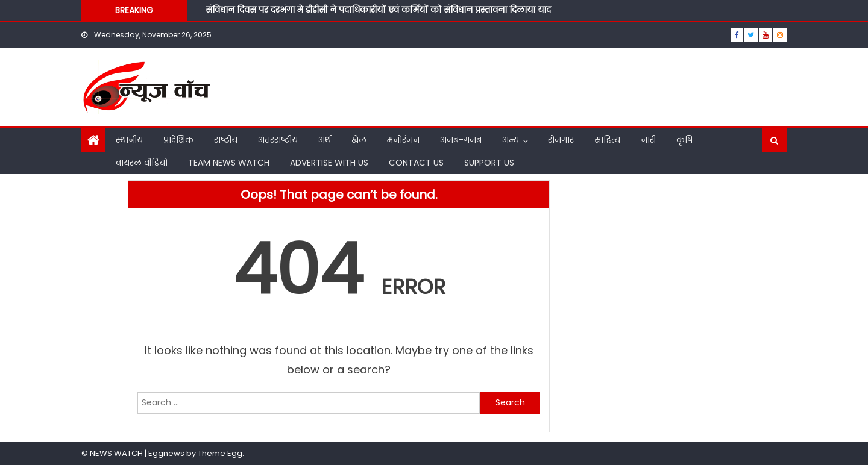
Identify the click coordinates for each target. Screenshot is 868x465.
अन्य (511, 140)
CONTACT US (416, 163)
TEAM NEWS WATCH (229, 163)
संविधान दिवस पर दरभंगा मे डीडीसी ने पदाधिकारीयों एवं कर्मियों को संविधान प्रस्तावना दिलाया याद (379, 10)
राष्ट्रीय (226, 140)
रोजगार (561, 140)
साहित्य (607, 140)
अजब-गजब (461, 140)
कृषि (684, 140)
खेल (359, 140)
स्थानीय (129, 140)
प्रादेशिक (178, 140)
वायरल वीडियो (142, 163)
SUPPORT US (489, 163)
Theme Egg (220, 453)
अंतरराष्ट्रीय (278, 140)
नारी (648, 140)
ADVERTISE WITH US (329, 163)
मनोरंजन (403, 140)
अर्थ (325, 140)
